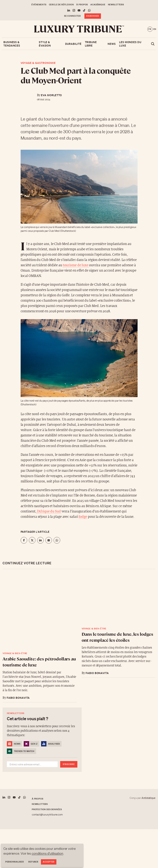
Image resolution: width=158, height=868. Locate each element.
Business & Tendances (12, 44)
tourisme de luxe (76, 265)
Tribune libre (91, 44)
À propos (82, 5)
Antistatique (148, 798)
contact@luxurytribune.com (47, 815)
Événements (39, 5)
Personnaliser (15, 862)
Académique (98, 5)
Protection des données (47, 809)
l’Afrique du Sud (49, 512)
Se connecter (72, 16)
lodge (83, 517)
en (155, 29)
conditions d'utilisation (47, 853)
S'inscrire (69, 764)
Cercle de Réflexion (61, 5)
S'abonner (93, 16)
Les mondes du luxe (130, 44)
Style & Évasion (45, 44)
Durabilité (73, 44)
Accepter (49, 862)
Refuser (33, 862)
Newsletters (116, 5)
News (112, 44)
